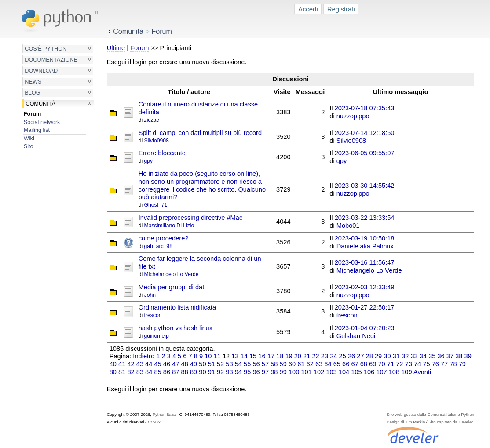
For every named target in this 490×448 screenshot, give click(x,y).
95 (247, 372)
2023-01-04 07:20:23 (365, 328)
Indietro (144, 356)
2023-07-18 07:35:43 (365, 108)
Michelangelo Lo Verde (172, 274)
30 (387, 356)
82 (131, 372)
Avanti (422, 372)
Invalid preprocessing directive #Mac (191, 218)
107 (381, 372)
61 (301, 364)
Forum (33, 114)
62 (310, 364)
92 (220, 372)
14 (244, 356)
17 (271, 356)
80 (113, 372)
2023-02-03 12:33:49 (365, 287)
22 (315, 356)
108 (394, 372)
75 (426, 364)
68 (364, 364)
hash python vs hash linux (176, 328)
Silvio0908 (157, 141)
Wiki (29, 138)
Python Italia (164, 414)
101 (306, 372)
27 (360, 356)
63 (319, 364)
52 (220, 364)
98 (274, 372)
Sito (29, 146)
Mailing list (37, 130)
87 (176, 372)
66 (346, 364)
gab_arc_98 (158, 246)
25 (343, 356)
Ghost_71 (156, 205)
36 (441, 356)
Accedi (308, 9)
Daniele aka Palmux (365, 246)
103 (331, 372)
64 (328, 364)
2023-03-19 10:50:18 (365, 238)
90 (202, 372)
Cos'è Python (46, 49)
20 (298, 356)
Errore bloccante (162, 153)
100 (294, 372)
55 (247, 364)
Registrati (341, 9)
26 (351, 356)
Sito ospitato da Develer (451, 422)
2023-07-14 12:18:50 (365, 133)
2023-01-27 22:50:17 (365, 307)
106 (369, 372)
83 (140, 372)
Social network (42, 122)
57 (265, 364)
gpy (149, 161)
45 (157, 364)
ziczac (152, 120)
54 (238, 364)
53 (229, 364)
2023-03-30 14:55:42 (365, 186)
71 (391, 364)
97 (265, 372)
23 (325, 356)
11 (217, 356)
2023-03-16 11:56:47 (365, 262)
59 (283, 364)
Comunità (40, 104)
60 (292, 364)
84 (149, 372)
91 (212, 372)
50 (202, 364)
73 (409, 364)
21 (307, 356)
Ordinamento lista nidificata (177, 307)
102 (319, 372)
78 (453, 364)
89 (194, 372)
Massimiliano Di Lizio (169, 226)
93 (229, 372)
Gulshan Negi (356, 336)
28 (369, 356)
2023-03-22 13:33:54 (365, 218)
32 (405, 356)
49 (194, 364)
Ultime (116, 48)
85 (157, 372)
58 (274, 364)
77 (444, 364)
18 (280, 356)
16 (262, 356)
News (33, 82)
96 (256, 372)
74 (417, 364)
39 (468, 356)
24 (333, 356)
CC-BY (154, 422)
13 (235, 356)
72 (399, 364)
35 (432, 356)
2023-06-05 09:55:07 (365, 153)
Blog (32, 93)
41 (122, 364)
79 (462, 364)
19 (289, 356)
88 (185, 372)
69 (373, 364)
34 (423, 356)
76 (435, 364)
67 (355, 364)
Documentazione (51, 60)
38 (459, 356)
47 (176, 364)
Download (41, 71)
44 (149, 364)
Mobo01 (348, 226)
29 (378, 356)
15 (253, 356)
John (150, 295)
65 (337, 364)
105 (356, 372)
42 (131, 364)
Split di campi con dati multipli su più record (200, 133)
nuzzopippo (353, 116)
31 (396, 356)
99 (283, 372)
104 (344, 372)
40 (113, 364)
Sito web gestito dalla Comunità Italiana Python (430, 414)
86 (167, 372)
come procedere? (164, 238)
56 (256, 364)
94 (238, 372)
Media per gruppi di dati (172, 287)
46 (167, 364)
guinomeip (157, 336)
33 (414, 356)
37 (450, 356)
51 (212, 364)
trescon (153, 315)
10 (208, 356)
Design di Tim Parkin (406, 422)
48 (185, 364)
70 (381, 364)
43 (140, 364)
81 (122, 372)
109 (406, 372)
